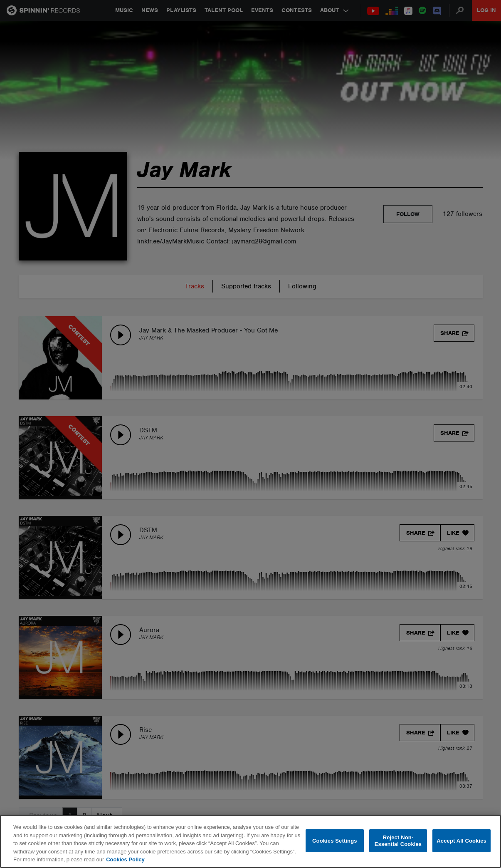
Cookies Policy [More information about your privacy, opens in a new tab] (125, 859)
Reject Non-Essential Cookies (398, 841)
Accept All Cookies (462, 841)
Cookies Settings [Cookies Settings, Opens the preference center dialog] (335, 841)
